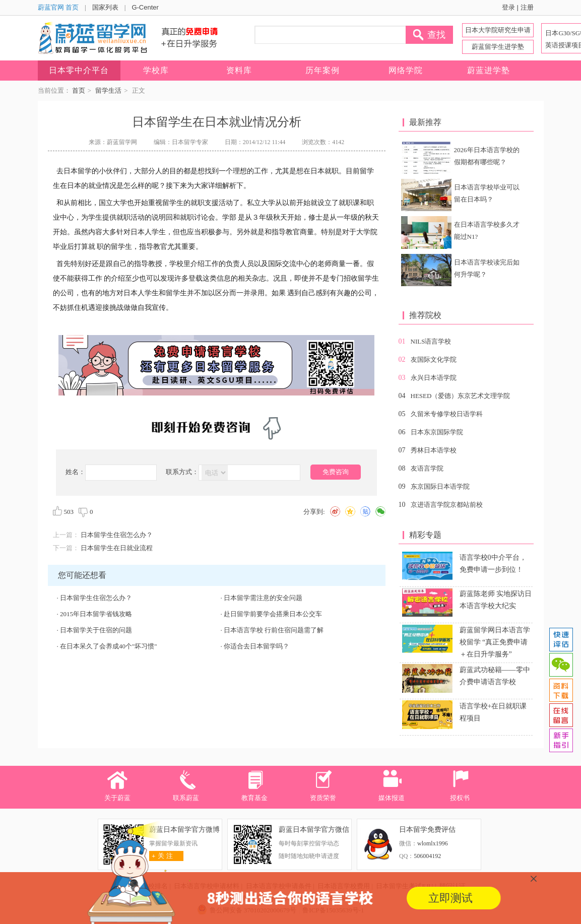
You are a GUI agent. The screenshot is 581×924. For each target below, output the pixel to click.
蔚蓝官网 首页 (58, 7)
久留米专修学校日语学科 (447, 414)
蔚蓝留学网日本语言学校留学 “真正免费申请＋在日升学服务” (495, 642)
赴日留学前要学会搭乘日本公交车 (273, 614)
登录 (508, 7)
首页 (79, 90)
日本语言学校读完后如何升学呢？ (487, 268)
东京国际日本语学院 (440, 486)
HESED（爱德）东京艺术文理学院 (461, 396)
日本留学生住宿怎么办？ (117, 535)
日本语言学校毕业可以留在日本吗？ (487, 193)
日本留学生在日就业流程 (117, 548)
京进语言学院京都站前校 (447, 505)
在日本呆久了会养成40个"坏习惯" (109, 646)
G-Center (145, 7)
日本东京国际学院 (437, 432)
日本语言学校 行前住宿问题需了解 (274, 630)
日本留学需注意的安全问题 (263, 598)
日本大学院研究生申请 (498, 30)
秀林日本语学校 (434, 450)
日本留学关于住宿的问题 (96, 630)
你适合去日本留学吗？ (256, 646)
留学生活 (108, 90)
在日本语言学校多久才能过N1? (487, 230)
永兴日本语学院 (434, 378)
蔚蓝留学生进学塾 (498, 47)
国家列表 (105, 7)
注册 (527, 7)
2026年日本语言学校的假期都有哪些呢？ (487, 156)
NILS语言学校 (431, 341)
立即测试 (450, 898)
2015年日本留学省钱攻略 (96, 614)
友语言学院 (427, 468)
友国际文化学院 (434, 359)
